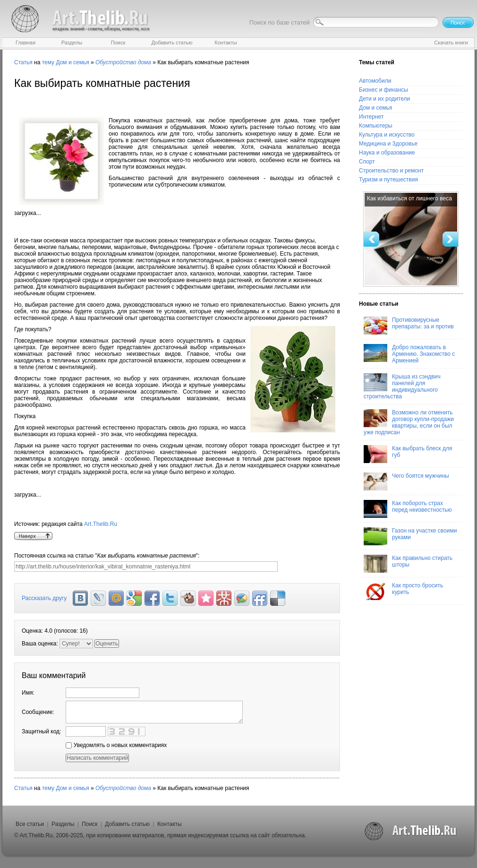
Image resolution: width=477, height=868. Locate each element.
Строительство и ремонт (391, 171)
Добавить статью (127, 824)
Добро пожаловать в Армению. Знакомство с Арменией (409, 354)
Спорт (367, 162)
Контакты (170, 824)
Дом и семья (72, 62)
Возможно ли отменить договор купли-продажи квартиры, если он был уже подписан (409, 422)
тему (48, 62)
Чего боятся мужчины (406, 481)
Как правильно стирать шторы (408, 564)
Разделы (63, 824)
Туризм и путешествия (388, 180)
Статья (23, 62)
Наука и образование (387, 153)
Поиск (89, 824)
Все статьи (30, 824)
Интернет (371, 117)
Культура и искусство (387, 135)
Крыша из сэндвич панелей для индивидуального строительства (402, 387)
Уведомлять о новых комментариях (116, 745)
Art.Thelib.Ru (101, 524)
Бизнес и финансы (383, 90)
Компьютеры (376, 126)
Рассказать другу (44, 598)
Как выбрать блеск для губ (408, 454)
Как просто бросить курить (403, 591)
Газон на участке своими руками (410, 536)
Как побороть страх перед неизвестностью (408, 509)
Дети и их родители (384, 99)
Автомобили (375, 81)
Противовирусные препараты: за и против (409, 326)
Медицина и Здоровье (388, 144)
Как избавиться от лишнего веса (409, 198)
